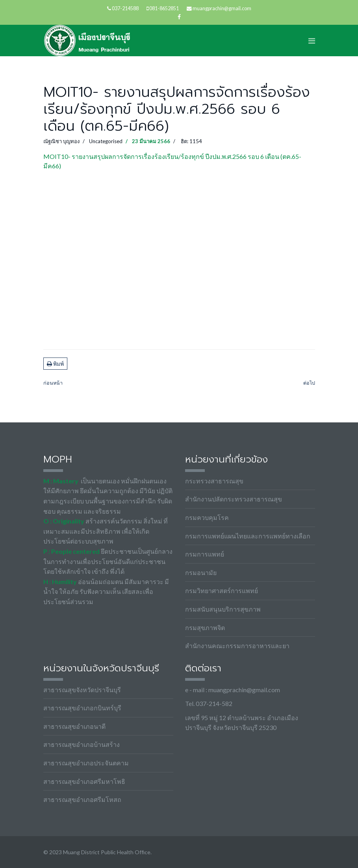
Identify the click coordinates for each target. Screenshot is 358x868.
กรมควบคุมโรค (207, 517)
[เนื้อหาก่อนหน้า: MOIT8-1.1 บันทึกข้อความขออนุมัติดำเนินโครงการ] (53, 383)
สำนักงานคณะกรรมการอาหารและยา (237, 646)
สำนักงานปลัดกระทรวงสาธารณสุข (234, 499)
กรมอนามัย (201, 572)
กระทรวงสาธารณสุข (214, 481)
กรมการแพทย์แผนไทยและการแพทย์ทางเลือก (248, 536)
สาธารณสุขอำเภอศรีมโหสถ (82, 799)
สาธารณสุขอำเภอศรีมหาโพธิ (84, 781)
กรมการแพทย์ (205, 554)
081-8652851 (164, 8)
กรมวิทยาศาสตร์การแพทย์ (222, 591)
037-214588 (125, 8)
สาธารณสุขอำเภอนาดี (74, 726)
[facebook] (179, 17)
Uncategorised (106, 141)
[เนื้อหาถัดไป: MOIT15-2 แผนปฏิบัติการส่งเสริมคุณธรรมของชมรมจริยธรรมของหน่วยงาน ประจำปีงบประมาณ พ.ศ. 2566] (309, 383)
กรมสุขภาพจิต (205, 628)
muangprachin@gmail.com (222, 8)
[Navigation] (312, 41)
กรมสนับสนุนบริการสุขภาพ (223, 609)
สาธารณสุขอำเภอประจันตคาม (86, 763)
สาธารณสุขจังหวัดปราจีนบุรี (82, 690)
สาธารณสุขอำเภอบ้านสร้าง (82, 744)
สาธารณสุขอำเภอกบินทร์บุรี (82, 708)
